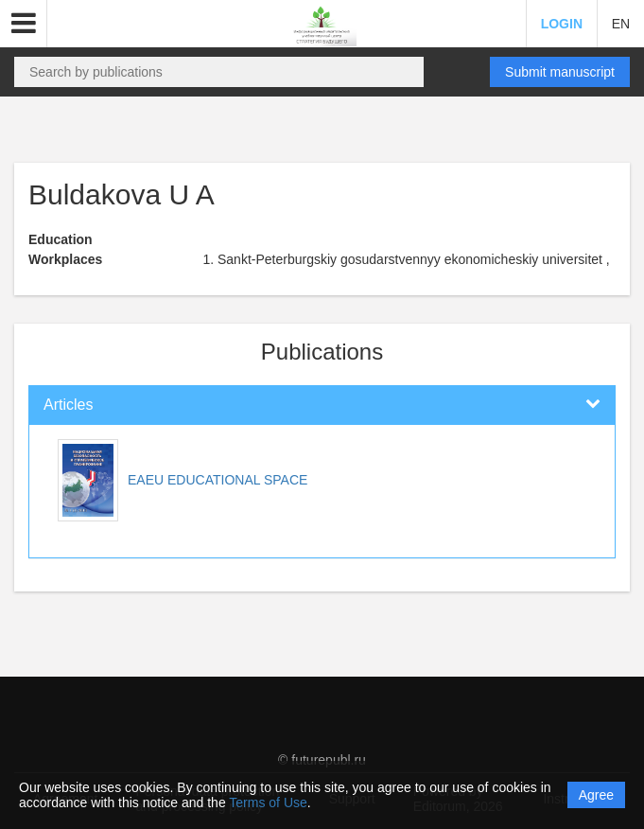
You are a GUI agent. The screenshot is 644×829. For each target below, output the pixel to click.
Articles (68, 405)
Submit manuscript (560, 72)
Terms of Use (268, 803)
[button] (24, 24)
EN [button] (621, 24)
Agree (596, 795)
